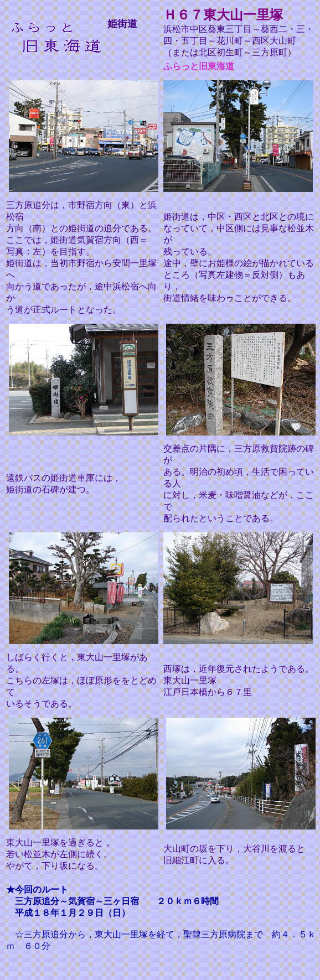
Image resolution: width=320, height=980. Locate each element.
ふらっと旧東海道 (199, 66)
